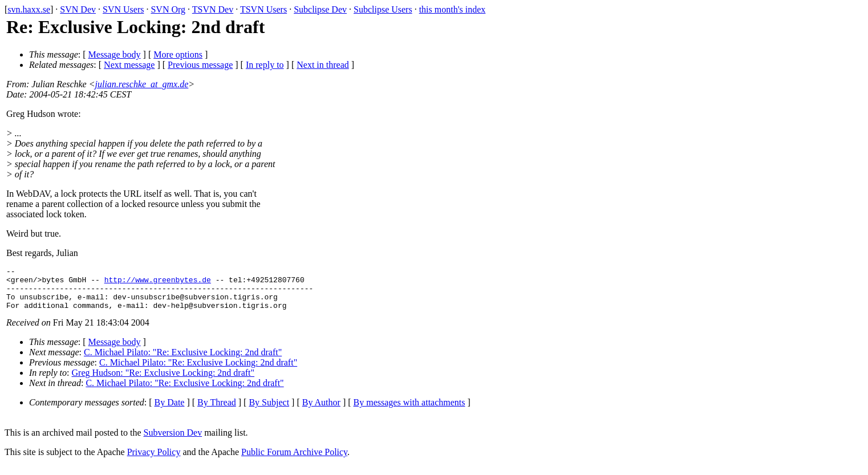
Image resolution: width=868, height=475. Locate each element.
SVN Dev (78, 9)
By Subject (269, 411)
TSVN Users (263, 9)
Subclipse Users (383, 9)
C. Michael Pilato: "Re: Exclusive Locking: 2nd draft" (183, 361)
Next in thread (323, 65)
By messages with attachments (409, 411)
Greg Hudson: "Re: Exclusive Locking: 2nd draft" (163, 381)
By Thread (217, 411)
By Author (321, 411)
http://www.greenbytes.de (158, 283)
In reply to (265, 65)
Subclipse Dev (320, 9)
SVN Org (168, 9)
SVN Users (123, 9)
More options (178, 54)
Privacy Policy (154, 460)
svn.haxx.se (29, 9)
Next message (129, 65)
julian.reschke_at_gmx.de (142, 84)
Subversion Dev (173, 441)
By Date (170, 411)
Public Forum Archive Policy (294, 460)
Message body (115, 54)
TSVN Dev (213, 9)
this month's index (453, 9)
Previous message (200, 65)
